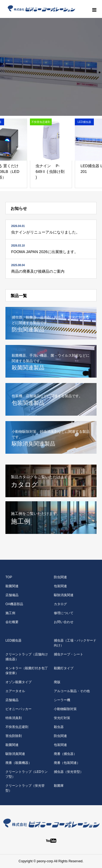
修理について (64, 613)
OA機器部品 (14, 604)
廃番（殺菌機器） (18, 763)
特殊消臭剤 (14, 718)
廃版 (57, 682)
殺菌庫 (59, 786)
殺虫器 (59, 727)
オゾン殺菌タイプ (18, 682)
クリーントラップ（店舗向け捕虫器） (27, 657)
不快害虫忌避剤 (17, 727)
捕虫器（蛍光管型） (69, 772)
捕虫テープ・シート (69, 654)
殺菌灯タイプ (64, 668)
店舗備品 (12, 595)
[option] (51, 67)
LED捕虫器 (13, 640)
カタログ (60, 604)
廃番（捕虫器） (65, 754)
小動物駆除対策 (65, 709)
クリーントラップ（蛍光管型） (25, 788)
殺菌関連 (12, 586)
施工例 (10, 613)
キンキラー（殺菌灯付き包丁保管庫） (27, 671)
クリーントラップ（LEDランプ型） (27, 774)
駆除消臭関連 (64, 595)
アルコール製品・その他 (72, 691)
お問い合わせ (64, 622)
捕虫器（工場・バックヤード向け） (75, 643)
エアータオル (15, 691)
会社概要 (12, 622)
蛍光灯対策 (62, 718)
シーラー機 (62, 700)
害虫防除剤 (14, 736)
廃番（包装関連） (67, 763)
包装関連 (60, 586)
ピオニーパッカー (18, 709)
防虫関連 (60, 577)
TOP (9, 577)
